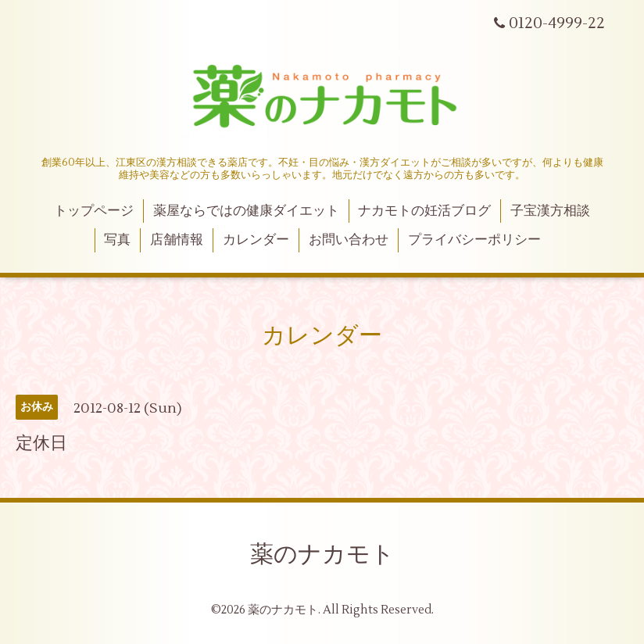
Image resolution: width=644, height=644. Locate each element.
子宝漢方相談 (550, 211)
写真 (117, 240)
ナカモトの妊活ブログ (424, 211)
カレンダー (256, 240)
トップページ (94, 211)
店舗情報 (177, 240)
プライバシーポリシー (474, 240)
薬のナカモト (322, 555)
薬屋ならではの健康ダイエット (246, 211)
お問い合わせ (349, 240)
